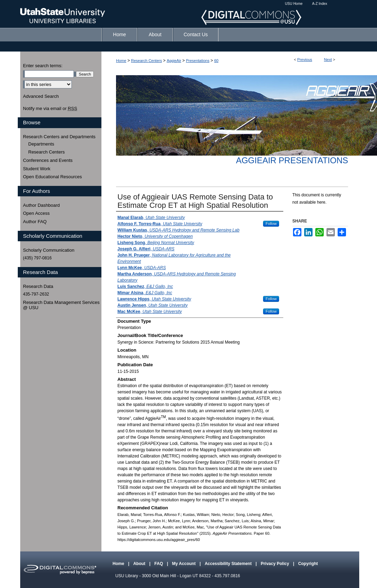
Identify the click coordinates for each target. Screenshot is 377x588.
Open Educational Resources (52, 177)
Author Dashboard (41, 205)
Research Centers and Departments (59, 137)
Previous (305, 60)
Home (121, 61)
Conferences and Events (48, 160)
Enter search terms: (43, 66)
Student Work (37, 169)
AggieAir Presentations (292, 160)
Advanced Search (41, 96)
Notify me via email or (50, 109)
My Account (184, 564)
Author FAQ (35, 222)
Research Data (38, 286)
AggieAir (174, 61)
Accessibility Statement (229, 564)
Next (328, 60)
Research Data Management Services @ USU (61, 305)
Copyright (308, 564)
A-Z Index (320, 4)
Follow (271, 224)
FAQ (159, 564)
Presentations (198, 61)
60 (216, 61)
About (140, 564)
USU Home (294, 4)
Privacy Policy (275, 564)
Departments (41, 144)
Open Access (36, 213)
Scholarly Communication (49, 250)
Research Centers (147, 61)
